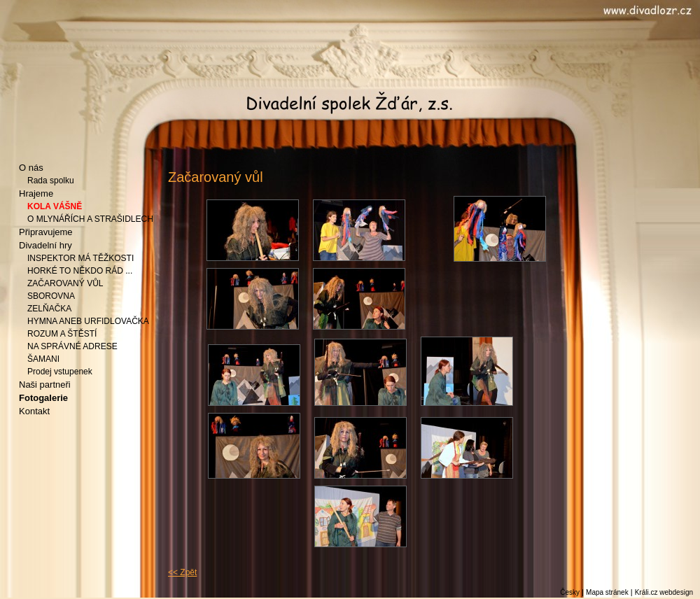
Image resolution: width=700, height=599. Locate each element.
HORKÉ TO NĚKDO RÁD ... (80, 271)
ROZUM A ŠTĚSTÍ (62, 334)
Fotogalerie (43, 398)
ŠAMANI (43, 359)
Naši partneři (45, 385)
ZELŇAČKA (49, 309)
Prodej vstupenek (60, 372)
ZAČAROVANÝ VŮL (65, 283)
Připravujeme (46, 232)
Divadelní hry (45, 245)
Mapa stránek (607, 592)
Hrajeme (36, 193)
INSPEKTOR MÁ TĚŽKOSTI (80, 258)
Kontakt (34, 411)
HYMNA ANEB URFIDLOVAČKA (88, 321)
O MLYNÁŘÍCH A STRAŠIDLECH (90, 219)
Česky (570, 592)
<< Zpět (182, 572)
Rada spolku (51, 181)
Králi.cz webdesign (664, 592)
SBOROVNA (51, 296)
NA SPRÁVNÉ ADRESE (72, 346)
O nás (31, 168)
